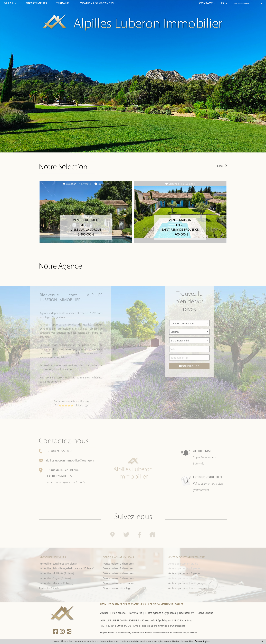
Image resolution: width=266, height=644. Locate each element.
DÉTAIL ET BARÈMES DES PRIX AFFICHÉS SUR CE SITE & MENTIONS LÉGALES (142, 604)
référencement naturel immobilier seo (169, 632)
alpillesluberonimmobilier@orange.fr (67, 470)
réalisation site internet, (142, 632)
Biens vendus (205, 613)
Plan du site (119, 613)
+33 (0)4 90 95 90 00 (56, 461)
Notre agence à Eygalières (161, 613)
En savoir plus (202, 641)
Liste (222, 167)
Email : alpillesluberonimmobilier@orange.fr (159, 626)
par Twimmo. (192, 632)
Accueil (104, 613)
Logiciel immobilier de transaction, (116, 632)
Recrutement (187, 613)
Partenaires (135, 613)
